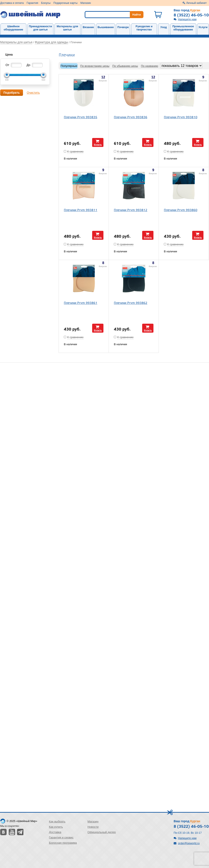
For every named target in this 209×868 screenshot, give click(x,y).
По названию (150, 66)
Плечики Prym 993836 (131, 117)
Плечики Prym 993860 (181, 210)
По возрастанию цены (95, 66)
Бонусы (46, 3)
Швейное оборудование (13, 28)
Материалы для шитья (67, 28)
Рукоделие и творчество (144, 28)
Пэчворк (123, 27)
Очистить (33, 93)
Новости (93, 827)
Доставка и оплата (12, 3)
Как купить (56, 827)
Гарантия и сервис (61, 837)
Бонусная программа (63, 843)
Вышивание (106, 27)
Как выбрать (57, 821)
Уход (164, 27)
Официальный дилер (102, 832)
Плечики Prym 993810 (181, 117)
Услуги (203, 27)
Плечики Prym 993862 (131, 303)
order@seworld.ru (189, 843)
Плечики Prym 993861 (81, 303)
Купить (98, 144)
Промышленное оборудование (183, 28)
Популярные (69, 66)
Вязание (88, 27)
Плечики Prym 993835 (81, 117)
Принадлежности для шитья (40, 28)
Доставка (55, 832)
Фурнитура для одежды (51, 42)
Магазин (86, 3)
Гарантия (32, 3)
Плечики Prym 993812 (131, 210)
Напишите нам (187, 19)
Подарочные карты (65, 3)
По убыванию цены (125, 66)
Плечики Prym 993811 (81, 210)
